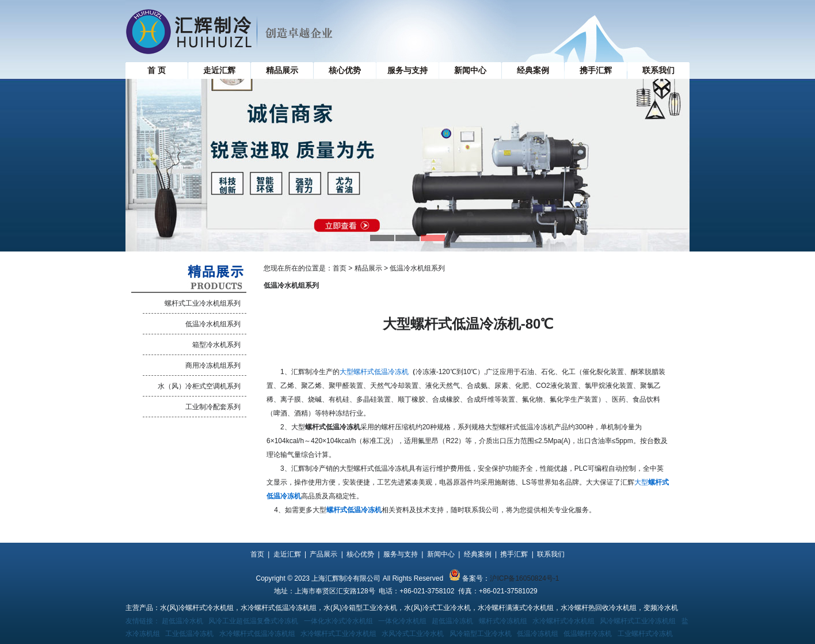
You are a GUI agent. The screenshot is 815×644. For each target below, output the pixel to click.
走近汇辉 (219, 70)
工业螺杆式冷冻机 (645, 634)
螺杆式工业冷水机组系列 (203, 303)
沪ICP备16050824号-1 (524, 578)
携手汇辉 (596, 70)
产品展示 (323, 554)
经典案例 (533, 70)
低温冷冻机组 (538, 634)
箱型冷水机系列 (216, 345)
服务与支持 (407, 70)
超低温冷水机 (182, 621)
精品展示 (282, 70)
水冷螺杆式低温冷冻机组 (257, 634)
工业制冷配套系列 (213, 407)
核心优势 (345, 70)
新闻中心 (470, 70)
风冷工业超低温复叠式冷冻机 (253, 621)
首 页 (157, 70)
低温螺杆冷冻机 (588, 634)
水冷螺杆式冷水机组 (563, 621)
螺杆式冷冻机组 (503, 621)
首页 (340, 268)
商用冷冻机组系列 (213, 365)
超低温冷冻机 (452, 621)
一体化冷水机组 (402, 621)
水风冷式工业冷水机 (413, 634)
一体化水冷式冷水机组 (338, 621)
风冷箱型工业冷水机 (481, 634)
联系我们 (658, 70)
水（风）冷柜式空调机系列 (199, 386)
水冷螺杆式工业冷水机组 (338, 634)
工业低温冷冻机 (189, 634)
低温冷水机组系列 (213, 324)
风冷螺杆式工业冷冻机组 (638, 621)
